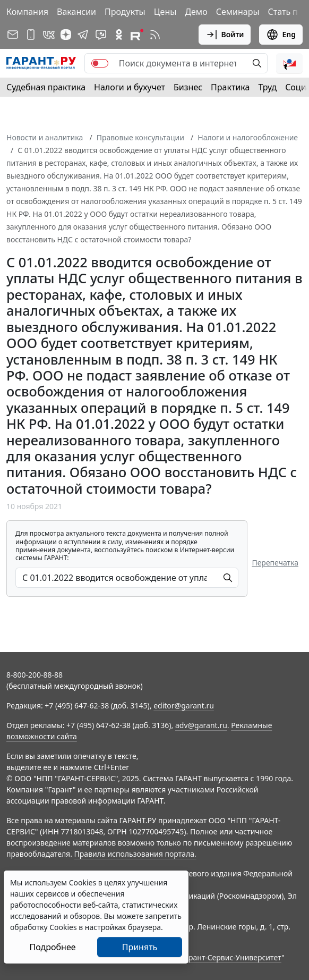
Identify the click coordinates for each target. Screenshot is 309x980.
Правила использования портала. (135, 854)
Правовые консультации (140, 137)
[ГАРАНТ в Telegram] (83, 35)
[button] (289, 63)
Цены (165, 12)
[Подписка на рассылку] (13, 35)
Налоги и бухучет (130, 87)
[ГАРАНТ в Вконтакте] (49, 35)
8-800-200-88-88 (35, 675)
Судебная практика (46, 87)
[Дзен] (66, 35)
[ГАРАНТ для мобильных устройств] (31, 35)
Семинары (238, 12)
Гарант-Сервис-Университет (231, 957)
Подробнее (52, 947)
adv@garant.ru (201, 725)
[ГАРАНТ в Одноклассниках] (119, 35)
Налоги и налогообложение (248, 137)
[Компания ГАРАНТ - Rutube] (137, 35)
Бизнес (188, 87)
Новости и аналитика (45, 137)
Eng (281, 35)
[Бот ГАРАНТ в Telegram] (101, 35)
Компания (27, 12)
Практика (230, 87)
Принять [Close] (140, 947)
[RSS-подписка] (155, 35)
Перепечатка (275, 563)
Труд (267, 87)
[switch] (100, 63)
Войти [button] (225, 35)
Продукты (125, 12)
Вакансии (76, 12)
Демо (196, 12)
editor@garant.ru (184, 706)
